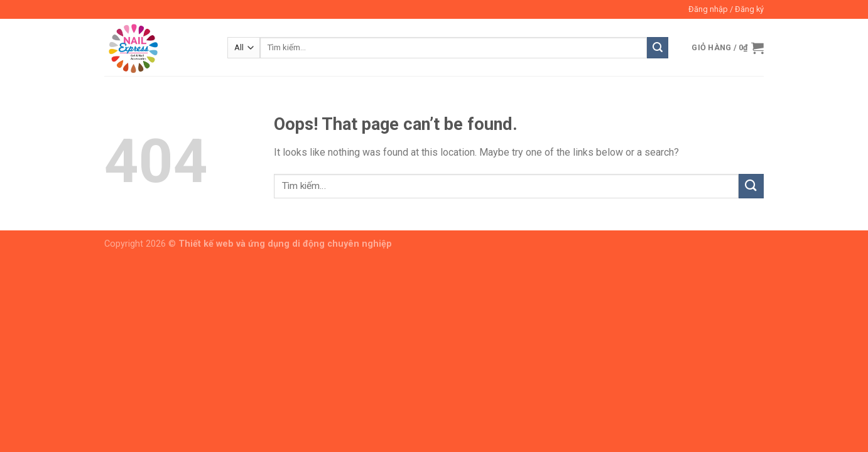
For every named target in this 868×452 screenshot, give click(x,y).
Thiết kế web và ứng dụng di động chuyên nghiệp (285, 244)
